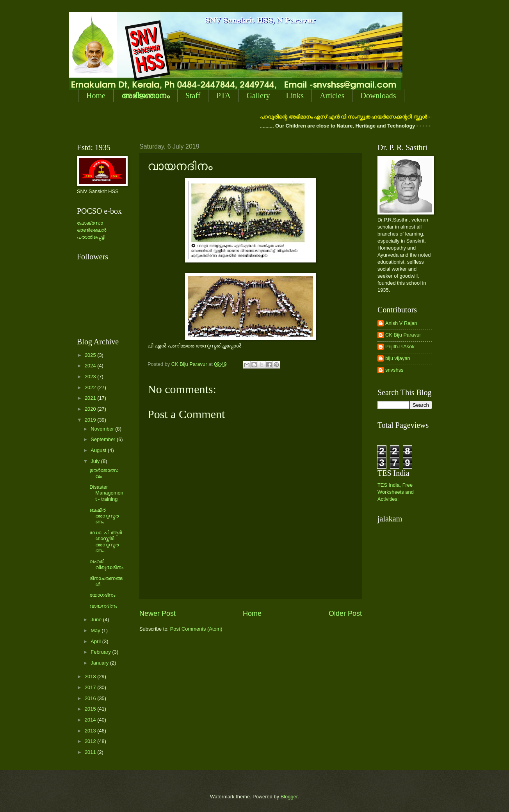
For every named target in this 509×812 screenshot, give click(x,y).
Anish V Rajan (401, 323)
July (96, 461)
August (99, 450)
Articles (332, 96)
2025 (91, 355)
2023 (91, 377)
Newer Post (158, 613)
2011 (91, 752)
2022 (91, 387)
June (97, 620)
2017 (91, 687)
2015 (91, 709)
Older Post (345, 613)
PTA (223, 96)
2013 (91, 731)
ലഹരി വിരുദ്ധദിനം (106, 564)
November (103, 429)
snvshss (394, 370)
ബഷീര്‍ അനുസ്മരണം (104, 516)
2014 (91, 720)
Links (295, 96)
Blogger (289, 797)
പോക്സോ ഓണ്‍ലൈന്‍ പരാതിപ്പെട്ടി (92, 230)
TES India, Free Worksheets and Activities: (396, 492)
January (100, 663)
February (101, 652)
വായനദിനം (103, 606)
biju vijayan (398, 358)
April (96, 641)
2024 (91, 366)
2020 (91, 409)
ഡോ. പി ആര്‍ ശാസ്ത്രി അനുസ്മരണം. (106, 542)
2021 (91, 398)
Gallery (258, 96)
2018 (91, 676)
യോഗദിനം (102, 595)
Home (96, 96)
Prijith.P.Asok (400, 347)
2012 (91, 741)
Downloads (378, 96)
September (104, 439)
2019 (91, 420)
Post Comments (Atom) (196, 629)
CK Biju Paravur (403, 335)
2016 (91, 698)
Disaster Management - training (106, 493)
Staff (193, 96)
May (96, 630)
